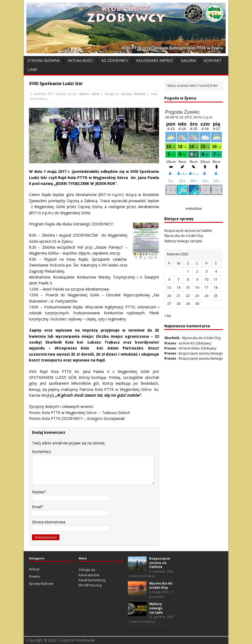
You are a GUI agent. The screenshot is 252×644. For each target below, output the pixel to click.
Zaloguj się (87, 570)
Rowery (35, 576)
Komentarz (42, 452)
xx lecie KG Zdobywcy (195, 343)
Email (37, 507)
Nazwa (38, 492)
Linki (32, 69)
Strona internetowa (49, 522)
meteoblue (194, 208)
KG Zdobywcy (115, 60)
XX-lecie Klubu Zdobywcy (198, 348)
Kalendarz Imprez (155, 60)
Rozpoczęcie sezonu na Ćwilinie (188, 231)
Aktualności (81, 60)
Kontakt (213, 60)
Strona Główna (44, 60)
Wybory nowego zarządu (183, 241)
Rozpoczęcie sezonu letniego (201, 353)
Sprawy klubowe (133, 94)
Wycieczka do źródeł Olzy (184, 236)
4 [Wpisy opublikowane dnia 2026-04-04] (216, 271)
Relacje (34, 569)
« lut (168, 316)
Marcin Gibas (90, 94)
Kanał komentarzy (92, 580)
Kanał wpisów (89, 575)
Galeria (188, 60)
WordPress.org (90, 585)
